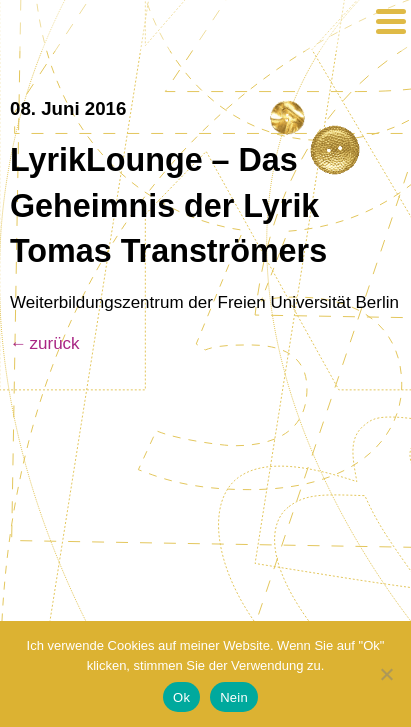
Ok (181, 697)
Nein (234, 697)
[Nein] (386, 674)
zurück (55, 343)
